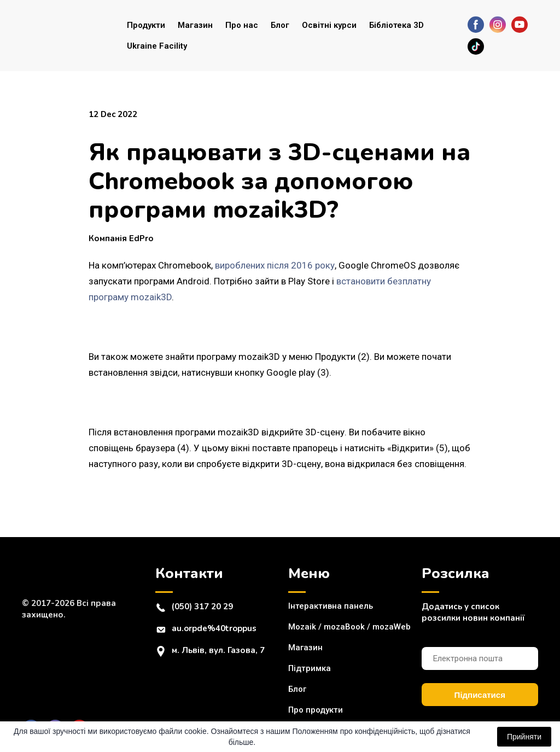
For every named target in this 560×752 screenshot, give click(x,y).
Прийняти (524, 737)
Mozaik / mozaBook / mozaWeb (349, 627)
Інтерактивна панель (331, 606)
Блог (280, 25)
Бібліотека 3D (396, 25)
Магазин (195, 25)
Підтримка (310, 668)
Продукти (146, 25)
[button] (476, 25)
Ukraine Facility (157, 46)
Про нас (242, 25)
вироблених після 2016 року (275, 265)
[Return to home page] (66, 36)
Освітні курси (329, 25)
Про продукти (316, 710)
